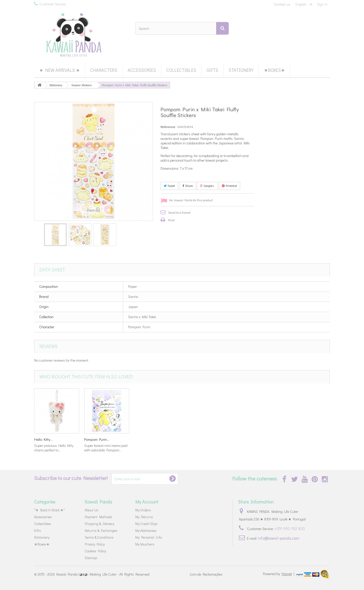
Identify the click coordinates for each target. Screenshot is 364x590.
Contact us (282, 4)
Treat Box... (43, 439)
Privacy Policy (95, 544)
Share (188, 186)
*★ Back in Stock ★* (49, 510)
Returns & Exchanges (101, 530)
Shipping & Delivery (99, 524)
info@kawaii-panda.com (279, 538)
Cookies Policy (95, 551)
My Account (147, 502)
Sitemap (91, 558)
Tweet (169, 186)
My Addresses (146, 530)
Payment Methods (98, 517)
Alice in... (141, 439)
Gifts (212, 70)
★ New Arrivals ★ (60, 70)
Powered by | (279, 574)
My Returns (144, 517)
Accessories (142, 70)
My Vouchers (145, 544)
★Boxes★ (274, 70)
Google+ (207, 186)
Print (171, 220)
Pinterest (229, 186)
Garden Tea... (95, 439)
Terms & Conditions (99, 537)
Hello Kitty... (244, 439)
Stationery (241, 70)
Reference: (168, 127)
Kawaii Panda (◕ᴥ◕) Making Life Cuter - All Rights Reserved (103, 574)
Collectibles (181, 70)
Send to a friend (179, 212)
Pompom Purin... (297, 439)
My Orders (143, 510)
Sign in (322, 4)
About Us (92, 510)
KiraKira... (192, 439)
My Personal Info (149, 537)
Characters (104, 70)
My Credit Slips (146, 524)
